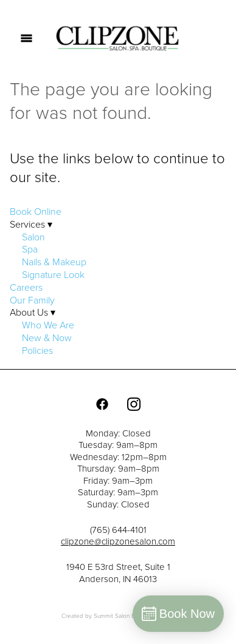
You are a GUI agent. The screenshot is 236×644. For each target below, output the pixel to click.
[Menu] (26, 38)
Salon (33, 237)
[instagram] (134, 404)
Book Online (36, 211)
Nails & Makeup (54, 262)
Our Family (32, 300)
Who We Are (48, 325)
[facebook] (102, 404)
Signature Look (53, 274)
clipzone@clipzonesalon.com (118, 541)
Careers (26, 287)
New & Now (47, 337)
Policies (37, 350)
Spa (30, 249)
